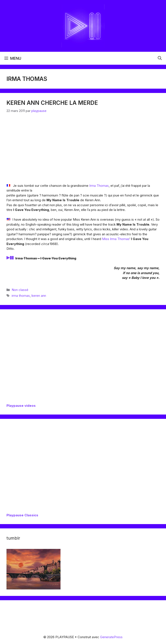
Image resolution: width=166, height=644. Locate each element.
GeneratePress (111, 637)
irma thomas (21, 296)
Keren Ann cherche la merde (52, 103)
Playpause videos (21, 406)
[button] (160, 58)
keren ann (39, 296)
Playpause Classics (22, 515)
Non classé (20, 290)
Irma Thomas (99, 186)
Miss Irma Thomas (116, 239)
